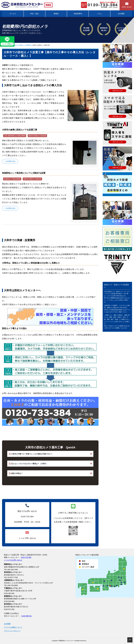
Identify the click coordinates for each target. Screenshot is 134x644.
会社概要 (121, 14)
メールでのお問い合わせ (13, 560)
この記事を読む (10, 161)
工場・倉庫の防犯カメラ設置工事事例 (15, 136)
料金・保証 (34, 14)
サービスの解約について (13, 627)
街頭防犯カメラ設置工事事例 (12, 179)
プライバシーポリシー (12, 631)
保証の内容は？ (16, 473)
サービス (13, 14)
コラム (99, 14)
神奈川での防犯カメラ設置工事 (37, 136)
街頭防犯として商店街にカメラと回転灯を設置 (24, 173)
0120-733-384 (26, 557)
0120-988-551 (27, 616)
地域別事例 (78, 14)
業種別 (56, 14)
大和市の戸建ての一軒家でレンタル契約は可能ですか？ (31, 454)
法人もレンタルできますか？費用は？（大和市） (28, 463)
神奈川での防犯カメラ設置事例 (22, 45)
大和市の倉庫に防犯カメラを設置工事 (20, 130)
